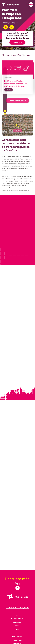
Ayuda (17, 626)
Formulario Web (17, 637)
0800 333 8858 (17, 640)
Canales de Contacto (17, 633)
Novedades (17, 622)
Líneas (17, 629)
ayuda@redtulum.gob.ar (18, 607)
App (17, 615)
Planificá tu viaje (17, 619)
